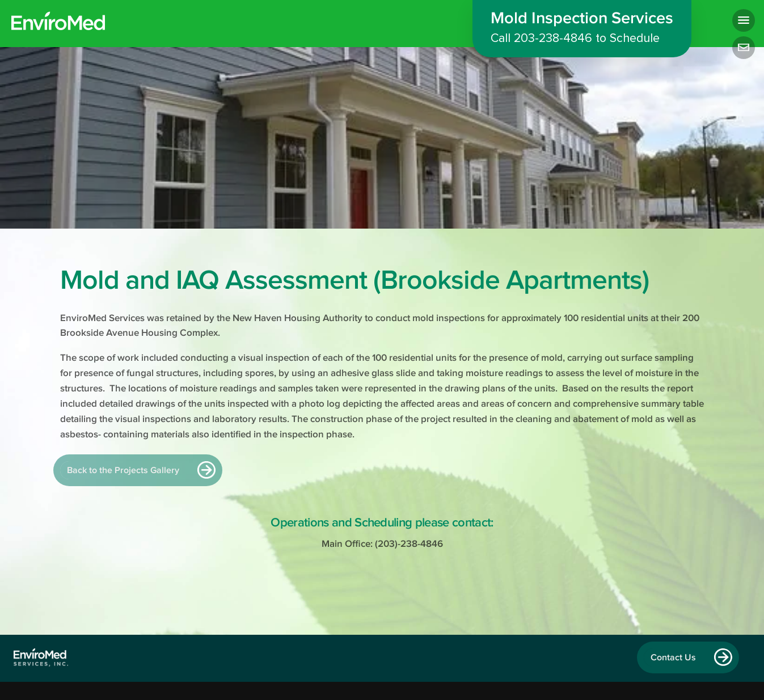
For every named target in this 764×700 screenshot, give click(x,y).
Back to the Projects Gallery (123, 470)
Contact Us (673, 657)
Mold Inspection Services (582, 29)
